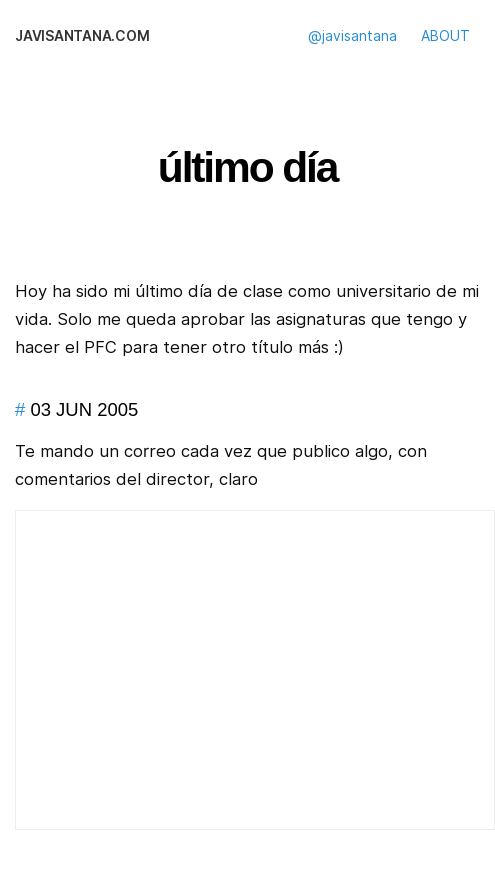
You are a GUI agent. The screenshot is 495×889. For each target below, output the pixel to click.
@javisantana (352, 36)
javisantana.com (82, 36)
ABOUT (445, 36)
